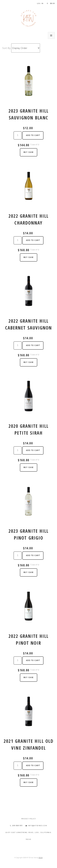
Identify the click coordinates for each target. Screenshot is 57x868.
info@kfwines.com (36, 826)
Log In (40, 3)
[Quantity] (18, 135)
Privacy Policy (29, 819)
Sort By (6, 48)
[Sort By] (26, 48)
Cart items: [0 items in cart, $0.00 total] (51, 3)
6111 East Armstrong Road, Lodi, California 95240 (29, 836)
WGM (41, 858)
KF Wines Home (29, 18)
